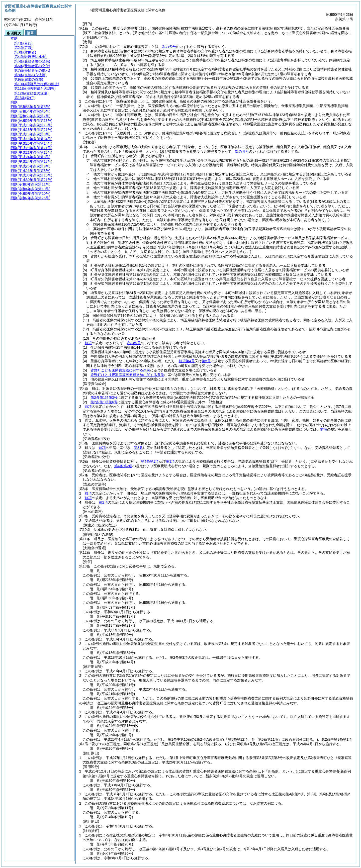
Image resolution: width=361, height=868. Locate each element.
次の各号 (169, 47)
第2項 (103, 502)
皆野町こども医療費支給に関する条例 (120, 370)
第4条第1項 (150, 461)
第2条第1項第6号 (104, 402)
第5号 (206, 361)
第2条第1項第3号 (104, 398)
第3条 (138, 448)
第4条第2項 (123, 466)
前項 (88, 343)
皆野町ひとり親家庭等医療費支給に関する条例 (127, 375)
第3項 (170, 461)
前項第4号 (187, 361)
